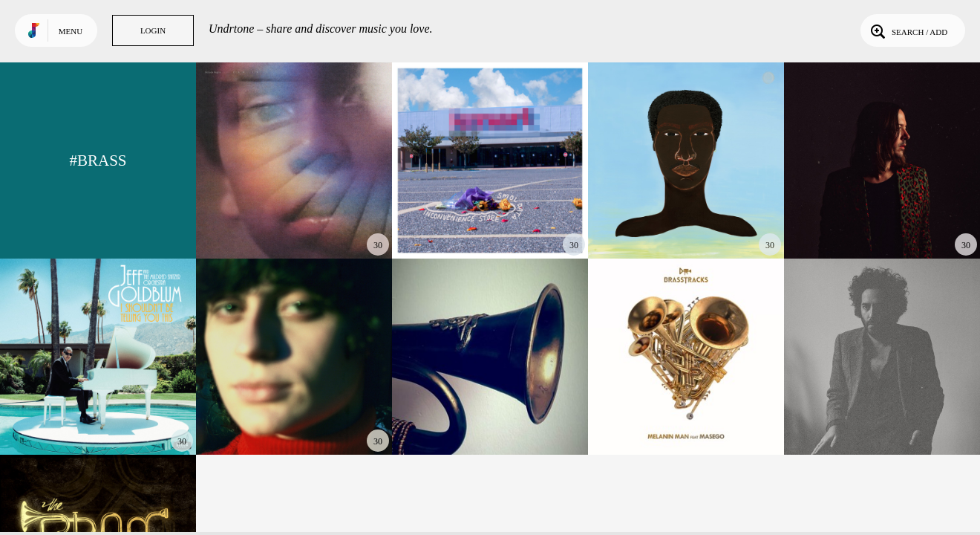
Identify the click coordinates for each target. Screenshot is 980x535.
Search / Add (908, 30)
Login (153, 30)
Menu (71, 31)
